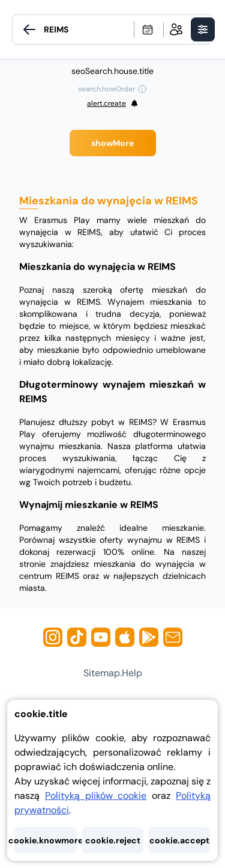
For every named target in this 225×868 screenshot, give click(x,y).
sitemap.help (113, 673)
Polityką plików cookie (96, 796)
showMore (112, 143)
